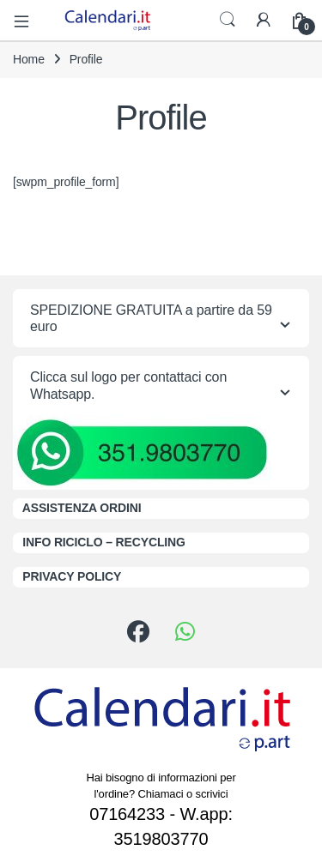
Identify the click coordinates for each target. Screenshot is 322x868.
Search (228, 20)
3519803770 (161, 839)
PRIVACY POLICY (72, 576)
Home (29, 59)
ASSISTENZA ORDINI (82, 508)
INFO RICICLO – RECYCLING (104, 542)
